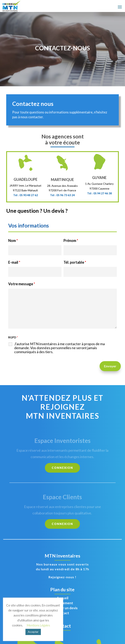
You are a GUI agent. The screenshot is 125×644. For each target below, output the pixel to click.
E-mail (14, 262)
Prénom (71, 241)
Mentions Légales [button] (38, 625)
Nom (13, 241)
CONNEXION (62, 468)
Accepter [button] (33, 632)
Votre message (22, 284)
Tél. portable (75, 262)
